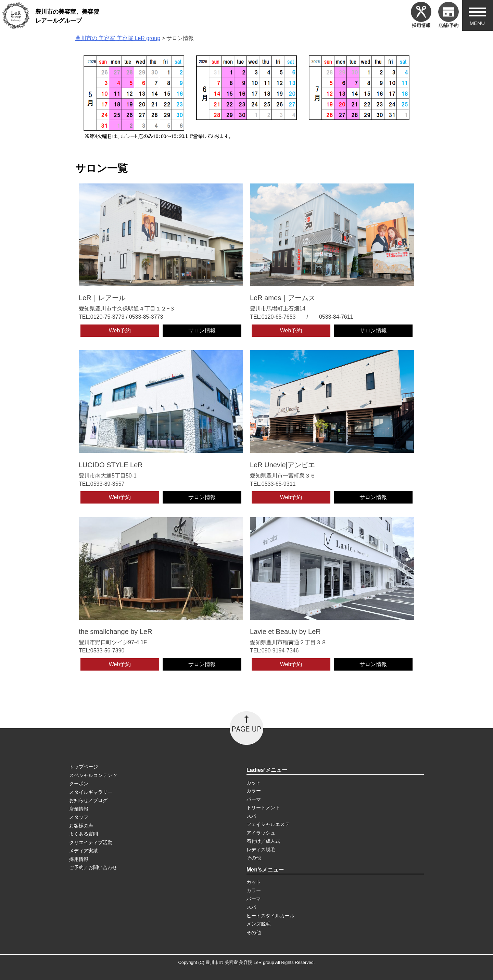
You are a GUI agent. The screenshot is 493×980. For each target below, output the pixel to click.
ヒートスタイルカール (270, 916)
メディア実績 (84, 851)
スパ (251, 816)
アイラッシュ (261, 833)
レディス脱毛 (261, 850)
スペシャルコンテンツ (93, 775)
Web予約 (120, 330)
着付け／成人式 (263, 841)
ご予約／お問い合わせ (93, 867)
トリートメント (263, 807)
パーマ (254, 799)
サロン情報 (202, 330)
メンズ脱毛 (258, 924)
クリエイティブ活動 (91, 842)
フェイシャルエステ (268, 824)
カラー (254, 791)
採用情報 (79, 859)
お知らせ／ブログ (88, 800)
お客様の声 (81, 826)
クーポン (79, 784)
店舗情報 (79, 809)
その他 (254, 858)
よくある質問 (84, 834)
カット (254, 782)
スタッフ (79, 817)
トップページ (84, 767)
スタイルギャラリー (91, 792)
